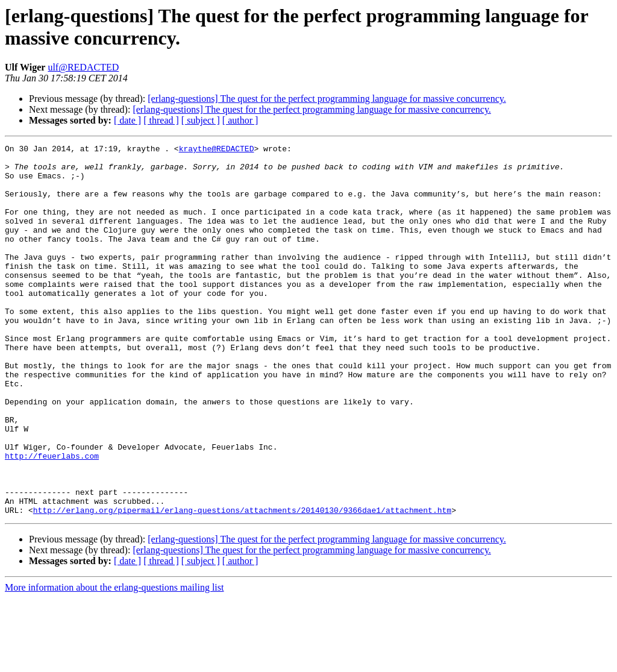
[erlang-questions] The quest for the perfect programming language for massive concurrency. (327, 99)
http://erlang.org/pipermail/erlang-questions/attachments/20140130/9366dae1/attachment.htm (242, 584)
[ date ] (127, 120)
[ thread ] (161, 120)
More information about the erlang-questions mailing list (114, 661)
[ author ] (240, 120)
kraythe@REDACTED (217, 150)
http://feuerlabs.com (52, 519)
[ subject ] (201, 120)
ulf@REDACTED (83, 67)
